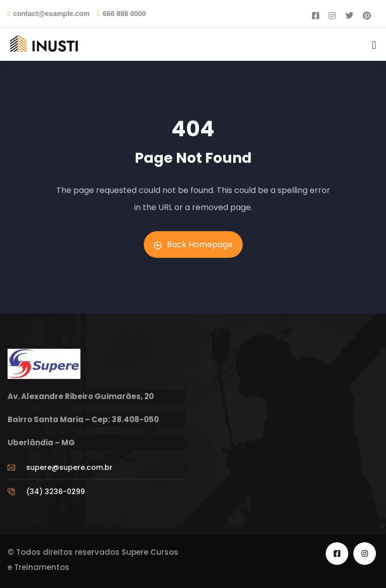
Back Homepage (193, 244)
